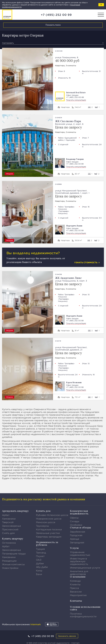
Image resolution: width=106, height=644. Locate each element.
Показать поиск (53, 25)
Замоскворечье (11, 526)
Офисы (74, 518)
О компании (78, 577)
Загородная (77, 542)
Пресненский (10, 529)
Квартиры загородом (49, 537)
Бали (39, 574)
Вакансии (76, 592)
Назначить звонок (67, 636)
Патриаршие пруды (14, 553)
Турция (40, 549)
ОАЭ (39, 560)
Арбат (6, 515)
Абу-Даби (42, 567)
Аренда (75, 539)
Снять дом (8, 533)
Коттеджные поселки (49, 529)
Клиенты (75, 584)
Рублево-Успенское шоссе (52, 515)
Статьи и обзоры (80, 527)
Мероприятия (78, 595)
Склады (75, 521)
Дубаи (40, 563)
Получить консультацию (76, 100)
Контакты (76, 601)
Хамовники (9, 519)
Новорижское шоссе (49, 519)
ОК (101, 5)
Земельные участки (48, 533)
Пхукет (40, 556)
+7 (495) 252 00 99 (56, 15)
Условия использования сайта (85, 608)
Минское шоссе (46, 522)
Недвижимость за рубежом (47, 543)
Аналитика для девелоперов (79, 573)
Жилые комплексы (13, 564)
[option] (28, 79)
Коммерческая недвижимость (79, 512)
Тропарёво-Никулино (66, 208)
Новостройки (10, 568)
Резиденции (9, 561)
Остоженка (9, 543)
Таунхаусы (42, 526)
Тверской (8, 522)
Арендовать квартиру (15, 511)
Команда (75, 581)
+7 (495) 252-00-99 (75, 97)
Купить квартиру (13, 539)
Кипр (39, 570)
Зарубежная (77, 532)
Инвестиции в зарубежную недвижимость (79, 561)
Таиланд (41, 552)
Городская (76, 535)
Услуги (74, 548)
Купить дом (43, 511)
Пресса (74, 588)
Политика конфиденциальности (83, 615)
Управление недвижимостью (80, 553)
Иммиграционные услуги (85, 568)
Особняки (76, 525)
